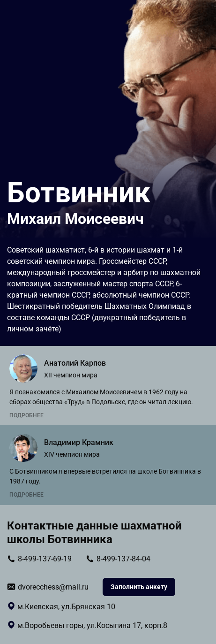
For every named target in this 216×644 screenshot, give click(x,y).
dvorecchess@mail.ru (53, 587)
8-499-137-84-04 (123, 559)
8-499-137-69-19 (45, 559)
